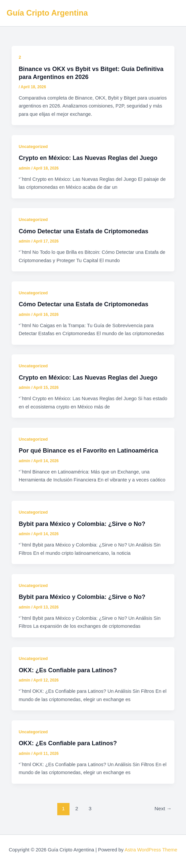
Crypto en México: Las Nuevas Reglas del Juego (88, 158)
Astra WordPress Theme (151, 850)
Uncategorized (33, 146)
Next (163, 808)
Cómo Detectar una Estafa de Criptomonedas (83, 231)
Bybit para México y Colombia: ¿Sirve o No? (82, 524)
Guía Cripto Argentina (47, 13)
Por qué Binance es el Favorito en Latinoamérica (88, 450)
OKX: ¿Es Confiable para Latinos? (68, 670)
